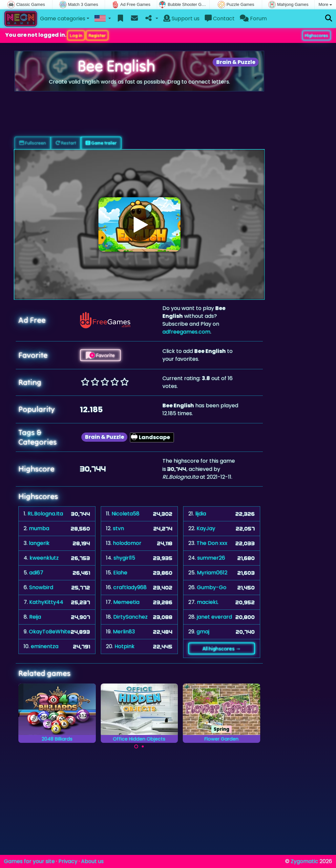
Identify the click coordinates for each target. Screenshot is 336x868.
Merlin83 (124, 632)
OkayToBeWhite (50, 632)
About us (92, 861)
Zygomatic (304, 861)
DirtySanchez (130, 617)
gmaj (203, 632)
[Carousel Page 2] (143, 746)
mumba (39, 528)
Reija (35, 617)
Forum (253, 19)
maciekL (208, 602)
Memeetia (126, 602)
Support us (181, 19)
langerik (39, 543)
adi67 (36, 573)
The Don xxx (212, 543)
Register (97, 35)
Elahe (120, 573)
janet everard (214, 617)
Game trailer (101, 143)
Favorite (100, 355)
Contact (220, 19)
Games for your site (29, 861)
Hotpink (125, 646)
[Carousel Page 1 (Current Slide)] (136, 746)
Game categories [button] (63, 19)
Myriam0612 (212, 573)
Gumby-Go (212, 587)
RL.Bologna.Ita (45, 514)
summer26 (211, 558)
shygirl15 (124, 558)
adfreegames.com (186, 332)
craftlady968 (130, 587)
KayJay (206, 528)
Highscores (316, 35)
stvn (118, 528)
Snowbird (41, 587)
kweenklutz (44, 558)
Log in (76, 35)
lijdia (201, 514)
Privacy (68, 861)
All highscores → (222, 648)
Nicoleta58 (126, 514)
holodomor (127, 543)
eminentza (45, 646)
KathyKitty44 (46, 602)
